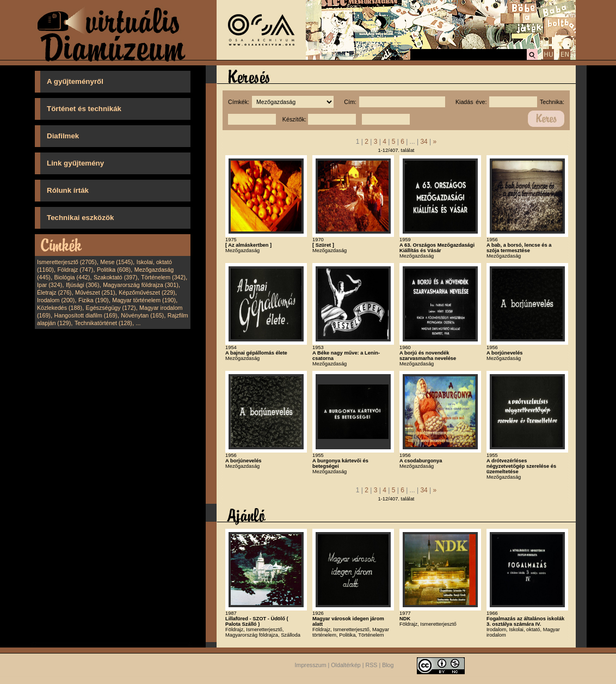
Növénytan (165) (142, 315)
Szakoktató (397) (116, 277)
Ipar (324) (50, 285)
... (138, 323)
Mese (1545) (116, 262)
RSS (372, 665)
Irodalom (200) (56, 300)
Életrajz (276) (54, 292)
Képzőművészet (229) (147, 292)
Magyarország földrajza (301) (141, 285)
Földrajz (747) (75, 270)
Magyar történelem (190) (144, 300)
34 (424, 142)
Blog (388, 665)
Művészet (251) (95, 292)
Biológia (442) (72, 277)
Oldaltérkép (346, 665)
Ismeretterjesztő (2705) (67, 262)
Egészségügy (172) (111, 308)
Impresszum (311, 665)
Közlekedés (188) (60, 308)
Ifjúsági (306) (83, 285)
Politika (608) (114, 270)
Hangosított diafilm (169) (86, 315)
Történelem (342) (163, 277)
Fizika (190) (94, 300)
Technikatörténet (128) (103, 323)
